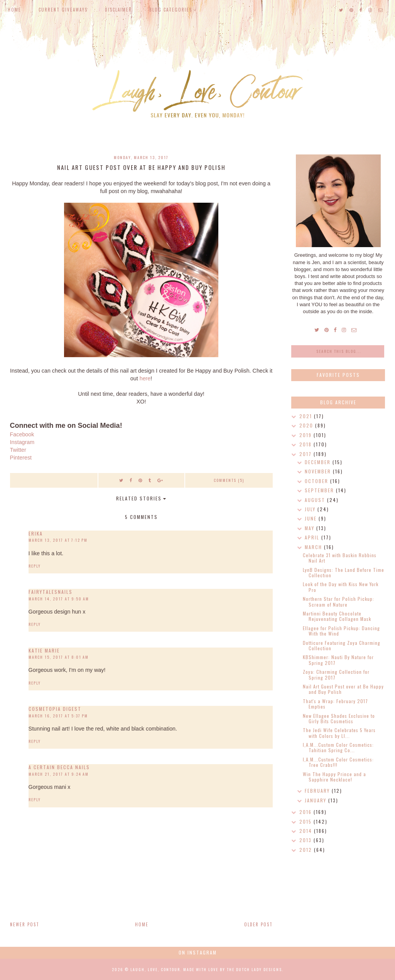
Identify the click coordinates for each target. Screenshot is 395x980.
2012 (307, 850)
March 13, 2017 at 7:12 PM (58, 540)
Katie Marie (44, 650)
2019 (306, 435)
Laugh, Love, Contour (155, 969)
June (312, 518)
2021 (307, 416)
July (311, 509)
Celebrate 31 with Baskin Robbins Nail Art (340, 558)
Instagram (22, 442)
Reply (35, 566)
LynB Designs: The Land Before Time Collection (344, 572)
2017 (306, 454)
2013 (306, 840)
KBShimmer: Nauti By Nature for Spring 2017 (338, 660)
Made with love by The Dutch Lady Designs (233, 969)
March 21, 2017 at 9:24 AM (59, 774)
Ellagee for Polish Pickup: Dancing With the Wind (341, 631)
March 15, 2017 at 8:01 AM (59, 657)
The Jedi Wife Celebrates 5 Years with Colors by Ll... (339, 733)
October (317, 481)
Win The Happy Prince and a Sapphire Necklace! (334, 777)
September (320, 490)
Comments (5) (229, 480)
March (314, 547)
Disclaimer (118, 10)
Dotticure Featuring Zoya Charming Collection (342, 645)
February (318, 791)
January (317, 800)
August (316, 500)
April (313, 537)
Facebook (22, 434)
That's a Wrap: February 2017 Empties (335, 704)
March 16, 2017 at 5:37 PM (58, 716)
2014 (307, 831)
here (145, 378)
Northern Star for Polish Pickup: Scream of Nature (338, 601)
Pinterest (21, 458)
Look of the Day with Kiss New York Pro (341, 587)
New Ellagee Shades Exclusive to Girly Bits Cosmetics (339, 718)
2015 (306, 821)
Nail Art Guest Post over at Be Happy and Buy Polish (343, 689)
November (319, 471)
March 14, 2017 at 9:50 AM (59, 599)
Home (14, 10)
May (311, 528)
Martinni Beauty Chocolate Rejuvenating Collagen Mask (337, 616)
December (319, 462)
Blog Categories (171, 10)
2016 (306, 812)
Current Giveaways (63, 10)
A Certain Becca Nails (59, 767)
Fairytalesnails (51, 592)
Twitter (18, 450)
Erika (36, 533)
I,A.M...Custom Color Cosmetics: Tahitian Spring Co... (338, 747)
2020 (307, 425)
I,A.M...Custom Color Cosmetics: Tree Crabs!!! (338, 762)
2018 (306, 444)
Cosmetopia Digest (55, 709)
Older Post (258, 924)
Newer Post (25, 924)
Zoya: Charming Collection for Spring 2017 (336, 674)
